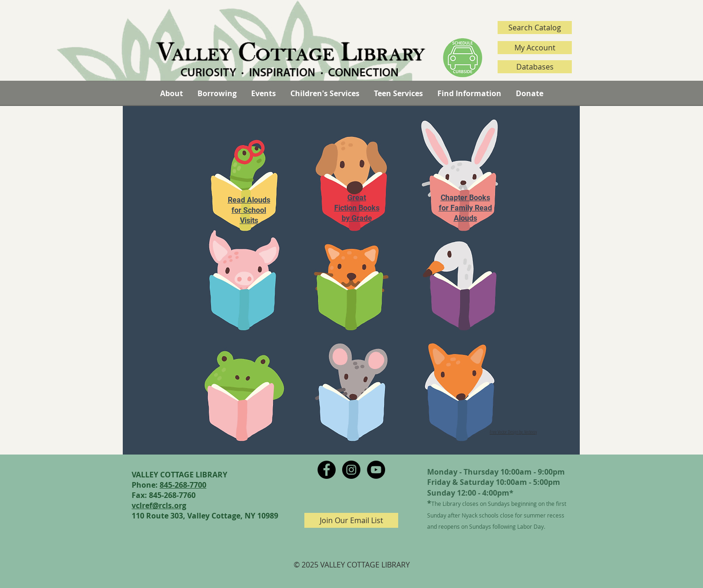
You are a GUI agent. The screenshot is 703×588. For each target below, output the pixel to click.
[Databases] (535, 67)
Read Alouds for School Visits (249, 210)
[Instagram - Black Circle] (351, 470)
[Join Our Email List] (351, 520)
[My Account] (535, 48)
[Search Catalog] (535, 28)
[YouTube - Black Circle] (376, 470)
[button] (171, 93)
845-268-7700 (183, 485)
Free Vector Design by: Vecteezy (513, 432)
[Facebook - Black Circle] (327, 470)
